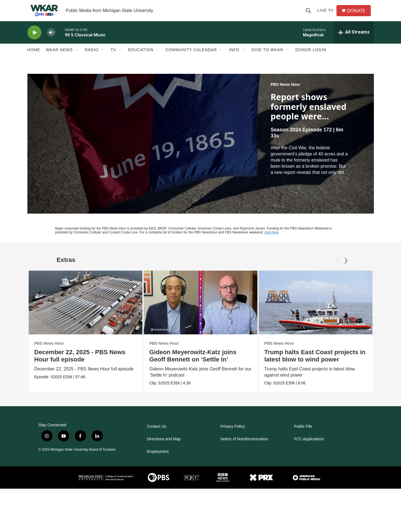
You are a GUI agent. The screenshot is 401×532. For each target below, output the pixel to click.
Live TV (327, 15)
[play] (34, 41)
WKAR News (59, 58)
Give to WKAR (267, 58)
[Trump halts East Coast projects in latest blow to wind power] (315, 311)
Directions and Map (164, 447)
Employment (158, 460)
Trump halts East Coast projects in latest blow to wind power (315, 364)
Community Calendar (191, 58)
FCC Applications (309, 447)
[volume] (51, 41)
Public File (303, 435)
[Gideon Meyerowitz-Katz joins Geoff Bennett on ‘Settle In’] (205, 311)
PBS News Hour (285, 93)
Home (34, 58)
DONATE (358, 15)
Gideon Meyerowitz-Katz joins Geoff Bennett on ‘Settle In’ (197, 364)
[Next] (346, 269)
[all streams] (354, 41)
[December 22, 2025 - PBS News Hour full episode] (86, 311)
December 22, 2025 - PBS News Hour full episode (80, 364)
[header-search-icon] (310, 15)
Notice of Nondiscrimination (244, 447)
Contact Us (157, 435)
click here (271, 241)
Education (141, 58)
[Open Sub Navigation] (77, 58)
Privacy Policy (233, 435)
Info (234, 58)
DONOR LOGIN (311, 58)
